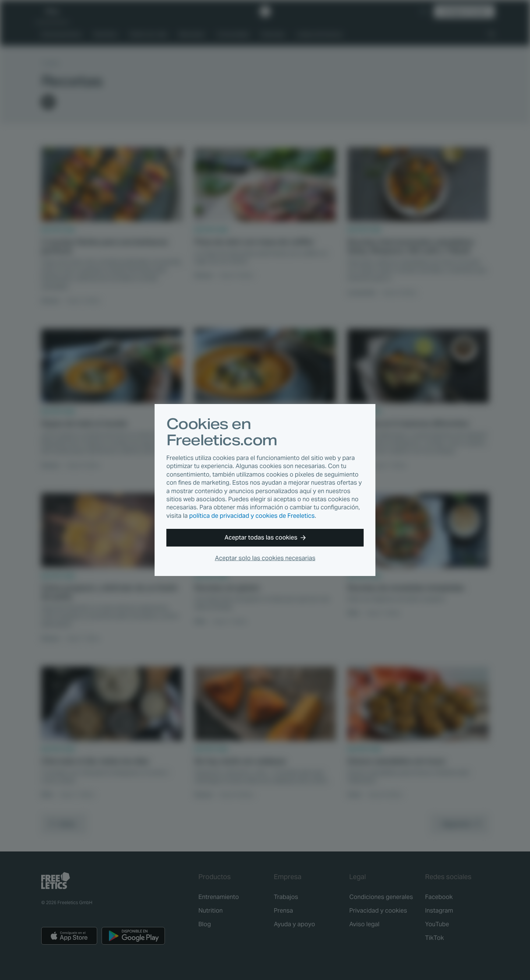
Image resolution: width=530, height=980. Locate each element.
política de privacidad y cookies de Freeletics (252, 516)
